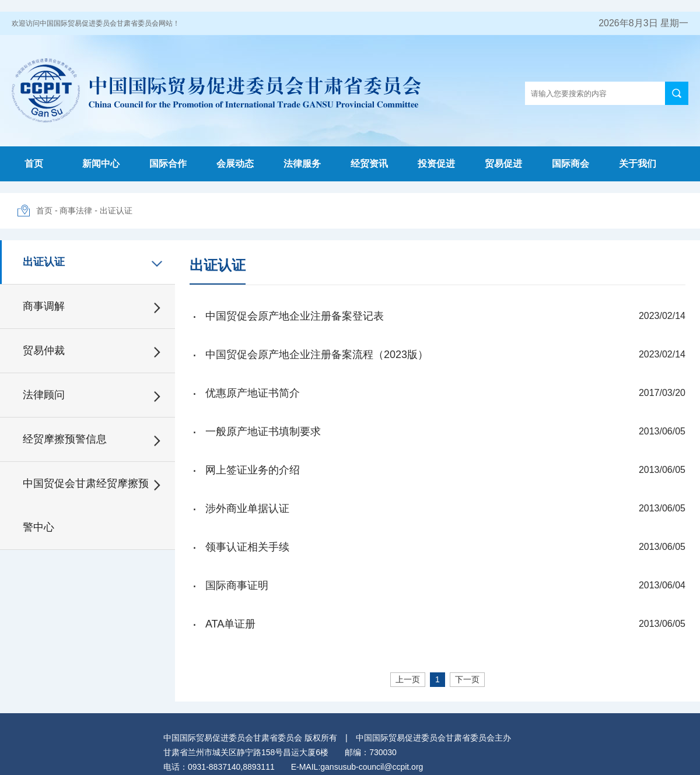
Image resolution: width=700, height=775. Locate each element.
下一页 (467, 679)
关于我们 (638, 164)
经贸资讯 (369, 164)
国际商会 (570, 164)
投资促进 (436, 164)
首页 (34, 164)
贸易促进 (503, 164)
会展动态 (235, 164)
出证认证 (116, 211)
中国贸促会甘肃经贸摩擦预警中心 (86, 505)
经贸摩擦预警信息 (65, 439)
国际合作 (168, 164)
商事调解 (44, 306)
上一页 (408, 679)
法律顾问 (44, 395)
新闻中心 (101, 164)
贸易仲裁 (44, 350)
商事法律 (76, 211)
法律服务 (302, 164)
